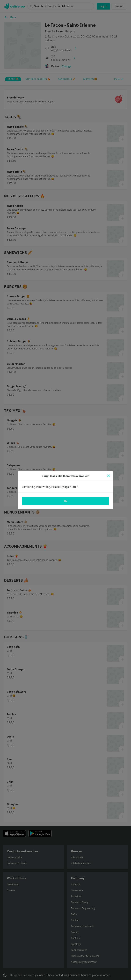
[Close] (108, 476)
